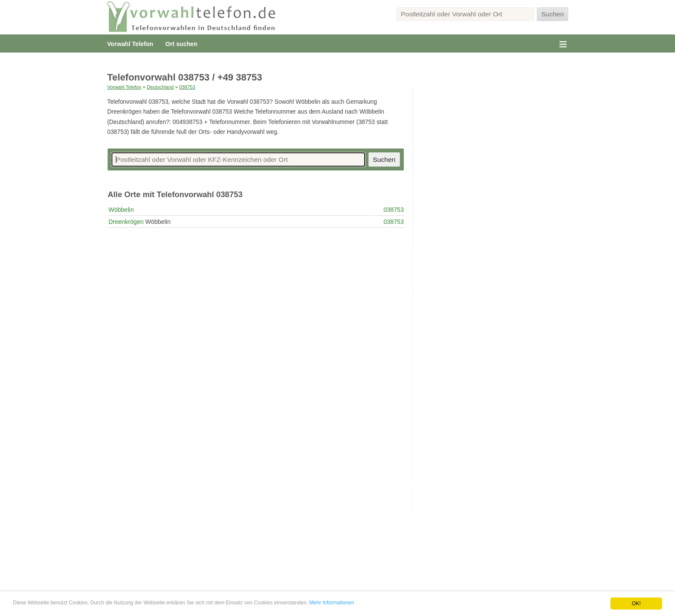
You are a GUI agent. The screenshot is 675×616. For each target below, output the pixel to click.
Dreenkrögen (126, 222)
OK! (636, 604)
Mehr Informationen (332, 603)
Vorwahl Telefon (130, 44)
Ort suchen (181, 44)
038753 (187, 87)
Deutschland (160, 87)
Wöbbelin (121, 210)
